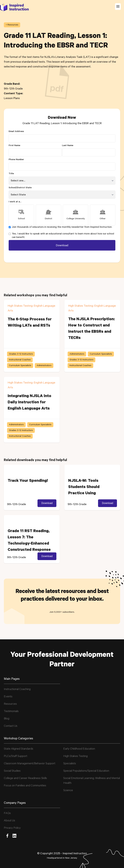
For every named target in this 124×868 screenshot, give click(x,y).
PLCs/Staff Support (16, 756)
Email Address (16, 132)
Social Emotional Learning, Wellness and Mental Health (92, 781)
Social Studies (12, 771)
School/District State (20, 188)
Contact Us (11, 726)
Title (11, 174)
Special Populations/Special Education (86, 771)
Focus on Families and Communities (25, 786)
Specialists (70, 764)
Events (8, 697)
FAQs (7, 814)
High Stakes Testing (75, 756)
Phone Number (16, 160)
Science (68, 791)
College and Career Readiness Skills (25, 779)
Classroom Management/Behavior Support (30, 764)
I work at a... (15, 202)
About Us (9, 821)
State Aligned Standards (19, 749)
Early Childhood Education (79, 749)
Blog (7, 719)
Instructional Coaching (17, 690)
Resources (10, 704)
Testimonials (11, 712)
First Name (14, 146)
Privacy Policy (12, 828)
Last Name (68, 146)
